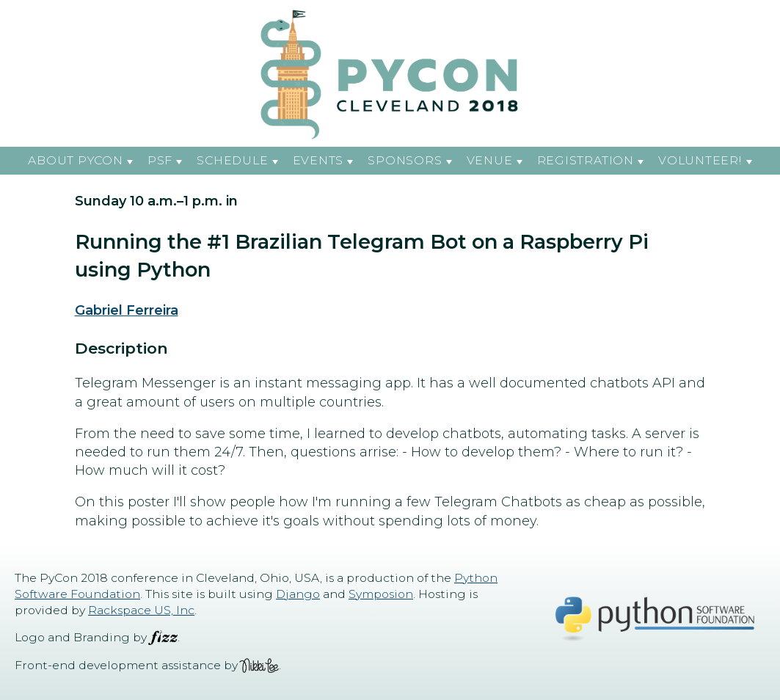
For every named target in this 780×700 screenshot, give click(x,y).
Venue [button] (490, 160)
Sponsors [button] (405, 160)
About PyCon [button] (76, 160)
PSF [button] (160, 160)
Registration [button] (586, 160)
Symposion (381, 594)
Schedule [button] (232, 160)
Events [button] (318, 160)
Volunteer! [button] (700, 160)
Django (298, 594)
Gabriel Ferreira (127, 310)
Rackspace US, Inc (141, 610)
